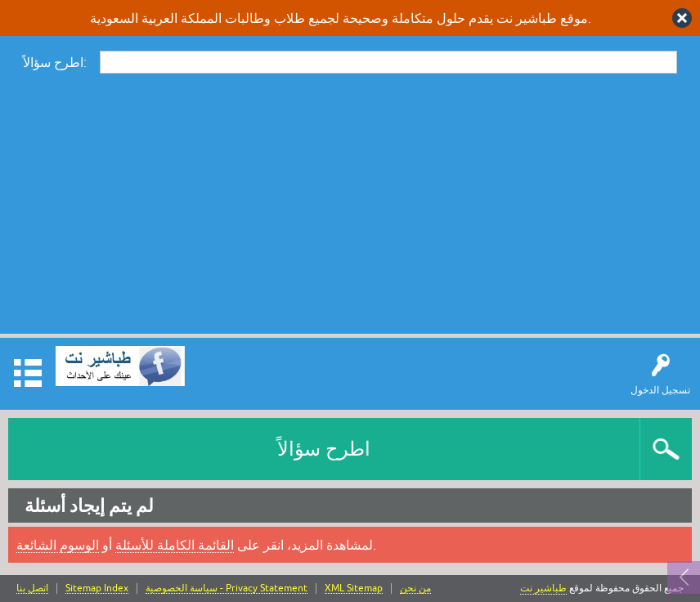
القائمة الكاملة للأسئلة (175, 545)
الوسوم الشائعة (58, 545)
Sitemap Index (97, 589)
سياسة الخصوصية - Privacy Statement (227, 589)
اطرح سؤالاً (324, 449)
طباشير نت (543, 588)
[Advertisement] (350, 203)
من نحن (415, 589)
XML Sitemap (354, 589)
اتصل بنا (32, 589)
